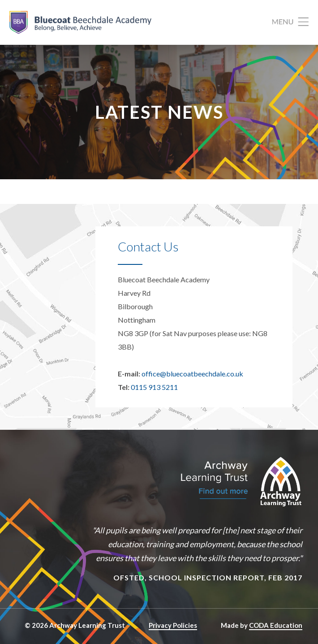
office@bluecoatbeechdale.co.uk (192, 374)
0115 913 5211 (154, 387)
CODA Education (276, 625)
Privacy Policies (173, 625)
